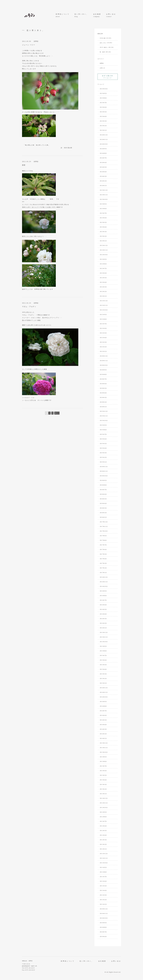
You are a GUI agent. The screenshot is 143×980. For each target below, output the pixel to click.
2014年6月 (103, 715)
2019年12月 (104, 411)
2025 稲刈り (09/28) (107, 47)
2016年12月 (104, 577)
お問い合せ (111, 15)
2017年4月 (103, 559)
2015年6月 (103, 660)
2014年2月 (103, 734)
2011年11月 (104, 858)
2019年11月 (104, 416)
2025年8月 (103, 98)
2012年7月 (103, 821)
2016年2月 (103, 623)
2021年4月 (103, 338)
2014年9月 (103, 702)
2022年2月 (103, 291)
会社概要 (97, 15)
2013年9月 (103, 757)
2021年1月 (103, 351)
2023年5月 (103, 222)
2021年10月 (104, 310)
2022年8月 (103, 264)
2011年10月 (104, 863)
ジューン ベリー (29, 45)
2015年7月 (103, 655)
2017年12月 (104, 522)
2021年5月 (103, 333)
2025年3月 (103, 121)
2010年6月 (103, 937)
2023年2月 (103, 236)
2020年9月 (103, 370)
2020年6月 (103, 384)
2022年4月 (103, 282)
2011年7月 (103, 877)
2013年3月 (103, 784)
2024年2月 (103, 181)
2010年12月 (104, 909)
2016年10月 (104, 586)
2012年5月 (103, 831)
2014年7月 (103, 711)
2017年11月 (104, 526)
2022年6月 (103, 273)
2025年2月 (103, 126)
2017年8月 (103, 540)
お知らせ (102, 68)
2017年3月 (103, 563)
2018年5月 (103, 499)
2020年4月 (103, 393)
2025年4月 (103, 116)
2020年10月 (104, 365)
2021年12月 (104, 301)
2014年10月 (104, 697)
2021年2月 (103, 347)
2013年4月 (103, 780)
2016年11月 (104, 582)
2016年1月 (103, 628)
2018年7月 (103, 490)
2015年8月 (103, 651)
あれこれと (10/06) (106, 43)
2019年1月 (103, 462)
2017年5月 (103, 554)
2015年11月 (104, 637)
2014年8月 (103, 706)
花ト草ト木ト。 (81, 15)
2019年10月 (104, 420)
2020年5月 (103, 388)
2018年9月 (103, 480)
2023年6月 (103, 218)
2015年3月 (103, 674)
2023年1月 (103, 241)
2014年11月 (104, 692)
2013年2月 (103, 789)
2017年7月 (103, 545)
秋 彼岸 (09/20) (105, 52)
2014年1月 (103, 738)
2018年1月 (103, 517)
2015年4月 (103, 669)
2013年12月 (104, 743)
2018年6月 (103, 494)
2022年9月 (103, 259)
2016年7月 (103, 600)
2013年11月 (104, 748)
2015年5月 (103, 665)
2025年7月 (103, 103)
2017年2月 (103, 568)
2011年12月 (104, 854)
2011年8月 (103, 872)
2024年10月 (104, 144)
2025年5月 (103, 112)
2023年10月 (104, 199)
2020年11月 (104, 361)
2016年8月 (103, 596)
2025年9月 (103, 93)
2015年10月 (104, 642)
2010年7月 (103, 932)
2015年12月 (104, 632)
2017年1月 (103, 573)
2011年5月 (103, 886)
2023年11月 (104, 195)
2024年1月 (103, 186)
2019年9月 (103, 425)
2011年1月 (103, 904)
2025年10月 (104, 89)
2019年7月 (103, 434)
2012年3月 (103, 840)
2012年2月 (103, 844)
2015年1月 (103, 683)
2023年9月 (103, 204)
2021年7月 (103, 324)
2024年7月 (103, 158)
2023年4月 (103, 227)
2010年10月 (104, 918)
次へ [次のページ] (56, 413)
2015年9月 (103, 646)
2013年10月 (104, 752)
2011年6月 (103, 881)
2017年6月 (103, 550)
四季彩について (63, 15)
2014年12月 (104, 688)
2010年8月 (103, 927)
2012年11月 (104, 803)
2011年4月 (103, 890)
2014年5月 (103, 720)
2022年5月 (103, 278)
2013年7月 (103, 766)
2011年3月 (103, 895)
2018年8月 (103, 485)
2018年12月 (104, 467)
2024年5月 (103, 167)
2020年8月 (103, 374)
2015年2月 (103, 679)
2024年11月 (104, 139)
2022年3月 (103, 287)
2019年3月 (103, 453)
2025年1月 (103, 130)
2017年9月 (103, 536)
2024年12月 (104, 135)
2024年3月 (103, 176)
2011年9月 (103, 867)
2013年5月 (103, 775)
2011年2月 (103, 900)
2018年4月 (103, 503)
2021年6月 (103, 328)
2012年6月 (103, 826)
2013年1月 (103, 794)
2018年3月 (103, 508)
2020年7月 (103, 379)
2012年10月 (104, 808)
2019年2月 (103, 457)
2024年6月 (103, 162)
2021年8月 (103, 319)
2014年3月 (103, 729)
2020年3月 (103, 397)
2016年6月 (103, 605)
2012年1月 (103, 849)
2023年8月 (103, 209)
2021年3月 (103, 342)
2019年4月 (103, 448)
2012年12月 (104, 798)
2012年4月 (103, 835)
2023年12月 (104, 190)
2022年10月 (104, 255)
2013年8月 (103, 761)
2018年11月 (104, 471)
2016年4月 (103, 614)
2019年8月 (103, 430)
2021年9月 (103, 315)
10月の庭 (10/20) (106, 38)
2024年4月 (103, 172)
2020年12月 (104, 356)
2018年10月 (104, 476)
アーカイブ (108, 77)
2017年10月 (104, 531)
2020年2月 (103, 402)
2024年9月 (103, 149)
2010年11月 (104, 913)
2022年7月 (103, 268)
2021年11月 (104, 305)
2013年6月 (103, 771)
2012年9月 (103, 812)
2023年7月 (103, 213)
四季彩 (36, 41)
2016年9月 (103, 591)
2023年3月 (103, 232)
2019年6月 (103, 439)
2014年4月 (103, 725)
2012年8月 (103, 817)
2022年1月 (103, 296)
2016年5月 (103, 609)
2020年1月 (103, 407)
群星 (24, 165)
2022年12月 (104, 245)
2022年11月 (104, 250)
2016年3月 (103, 619)
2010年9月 (103, 923)
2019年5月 (103, 444)
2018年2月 (103, 513)
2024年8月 (103, 153)
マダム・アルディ (29, 306)
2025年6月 (103, 107)
